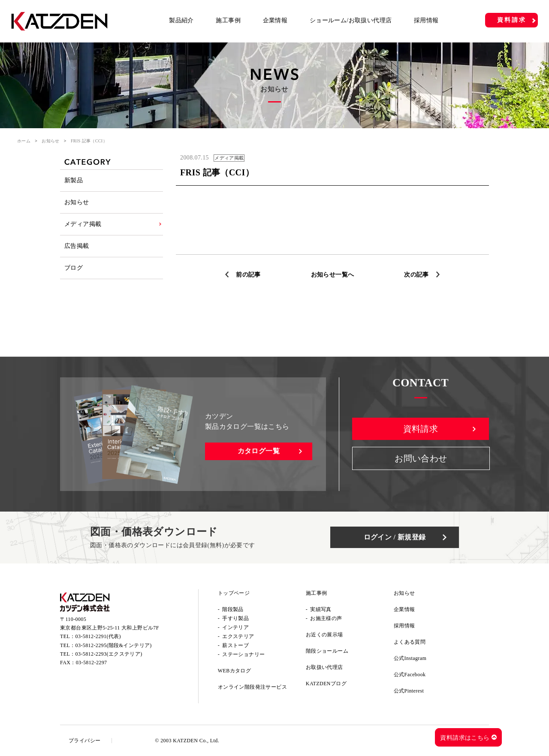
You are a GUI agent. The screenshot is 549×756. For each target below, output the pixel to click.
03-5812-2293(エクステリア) (109, 654)
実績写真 (321, 609)
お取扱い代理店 (324, 667)
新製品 (74, 180)
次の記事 (416, 275)
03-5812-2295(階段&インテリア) (114, 645)
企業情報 (275, 20)
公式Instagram (410, 658)
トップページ (234, 593)
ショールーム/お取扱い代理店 (351, 20)
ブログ (74, 268)
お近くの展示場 (324, 635)
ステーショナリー (243, 654)
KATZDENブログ (326, 684)
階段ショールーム (327, 651)
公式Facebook (410, 675)
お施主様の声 (326, 618)
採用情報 (426, 20)
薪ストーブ (235, 645)
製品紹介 (181, 20)
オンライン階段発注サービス (252, 687)
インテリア (235, 627)
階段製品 (233, 609)
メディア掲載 (83, 224)
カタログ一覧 (259, 451)
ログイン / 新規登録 (395, 537)
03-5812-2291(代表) (98, 636)
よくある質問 (410, 642)
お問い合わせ (421, 458)
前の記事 (248, 275)
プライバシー (84, 741)
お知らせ (51, 141)
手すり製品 (235, 618)
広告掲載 (77, 246)
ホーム (24, 141)
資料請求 (511, 20)
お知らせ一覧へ (333, 275)
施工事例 (228, 20)
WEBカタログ (234, 671)
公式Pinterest (409, 691)
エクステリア (238, 636)
